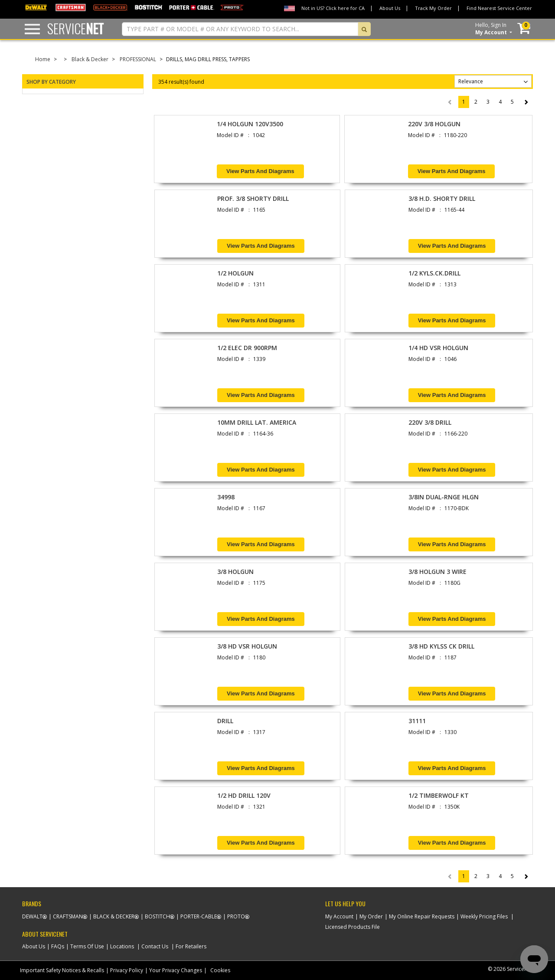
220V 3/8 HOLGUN (434, 124)
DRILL (225, 721)
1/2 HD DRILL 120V (244, 795)
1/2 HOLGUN (235, 273)
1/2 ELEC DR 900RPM (247, 348)
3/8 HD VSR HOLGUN (247, 646)
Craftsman (68, 916)
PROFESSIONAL (138, 59)
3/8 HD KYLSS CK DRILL (441, 646)
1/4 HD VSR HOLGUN (438, 348)
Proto (236, 916)
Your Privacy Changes (176, 970)
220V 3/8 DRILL (430, 422)
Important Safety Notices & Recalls (62, 970)
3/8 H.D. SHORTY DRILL (442, 198)
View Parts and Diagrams (260, 171)
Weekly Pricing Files (484, 916)
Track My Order (433, 8)
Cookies (220, 970)
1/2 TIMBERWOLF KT (439, 795)
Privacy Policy (127, 970)
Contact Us (155, 946)
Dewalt (32, 916)
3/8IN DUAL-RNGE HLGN (444, 497)
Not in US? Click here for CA (333, 8)
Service (75, 28)
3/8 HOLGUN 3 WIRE (437, 572)
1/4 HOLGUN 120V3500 (250, 124)
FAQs (58, 946)
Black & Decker (90, 59)
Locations (122, 946)
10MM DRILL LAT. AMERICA (257, 422)
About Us (390, 8)
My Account (339, 916)
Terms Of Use (87, 946)
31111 (417, 721)
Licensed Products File (353, 927)
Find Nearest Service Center (499, 8)
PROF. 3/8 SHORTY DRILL (253, 198)
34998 (226, 497)
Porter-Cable (199, 916)
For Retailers (191, 946)
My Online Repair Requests (422, 916)
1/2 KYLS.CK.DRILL (434, 273)
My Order (371, 916)
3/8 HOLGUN (235, 572)
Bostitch (157, 916)
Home (43, 59)
